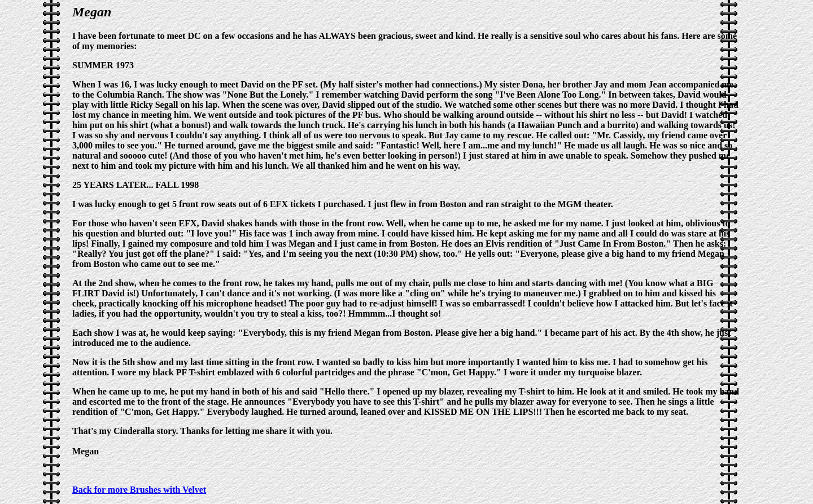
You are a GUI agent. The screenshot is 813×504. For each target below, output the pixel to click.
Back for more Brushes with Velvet (139, 490)
